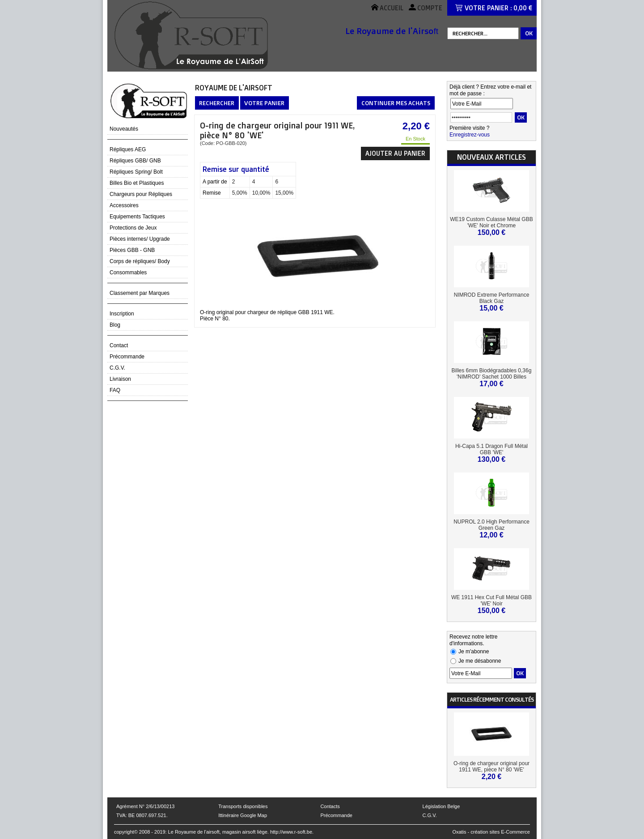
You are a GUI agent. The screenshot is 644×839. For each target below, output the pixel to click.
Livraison (120, 379)
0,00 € (523, 8)
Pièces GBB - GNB (132, 250)
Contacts (330, 806)
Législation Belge (441, 806)
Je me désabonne (480, 661)
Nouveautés (124, 129)
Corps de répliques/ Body (140, 261)
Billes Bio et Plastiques (137, 183)
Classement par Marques (140, 293)
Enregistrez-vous (470, 135)
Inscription (122, 314)
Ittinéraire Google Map (243, 815)
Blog (115, 325)
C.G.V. (117, 368)
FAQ (115, 390)
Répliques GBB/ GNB (135, 161)
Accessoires (124, 205)
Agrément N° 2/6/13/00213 (145, 806)
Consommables (128, 273)
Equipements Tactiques (137, 217)
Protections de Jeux (133, 228)
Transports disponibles (243, 806)
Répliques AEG (128, 149)
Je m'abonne (474, 652)
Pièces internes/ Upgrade (140, 239)
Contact (119, 345)
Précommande (127, 357)
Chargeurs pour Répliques (141, 194)
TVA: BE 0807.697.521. (142, 815)
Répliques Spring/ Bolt (136, 172)
